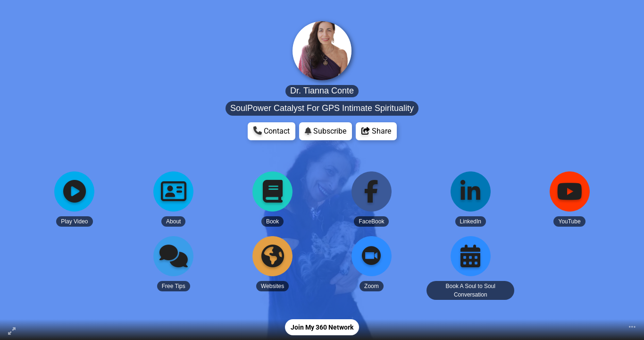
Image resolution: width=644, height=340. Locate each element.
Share (376, 131)
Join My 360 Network (322, 327)
